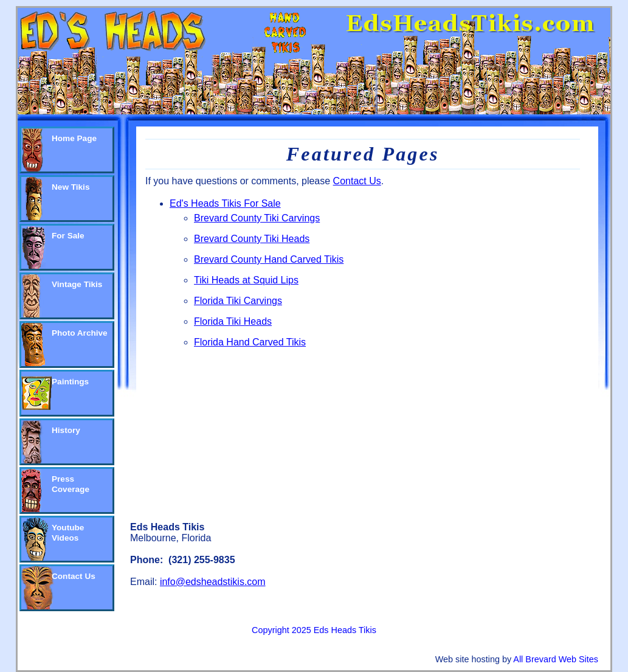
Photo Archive (80, 333)
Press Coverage (71, 484)
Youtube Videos (68, 533)
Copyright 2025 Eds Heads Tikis (314, 630)
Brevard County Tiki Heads (252, 239)
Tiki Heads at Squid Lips (246, 280)
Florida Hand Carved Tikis (250, 342)
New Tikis (71, 187)
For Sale (68, 236)
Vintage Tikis (77, 284)
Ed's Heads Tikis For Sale (225, 203)
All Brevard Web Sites (556, 659)
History (66, 430)
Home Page (74, 138)
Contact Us (74, 576)
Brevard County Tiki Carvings (257, 218)
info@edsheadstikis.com (213, 582)
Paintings (70, 382)
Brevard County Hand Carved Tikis (269, 259)
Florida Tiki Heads (233, 321)
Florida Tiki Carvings (238, 301)
